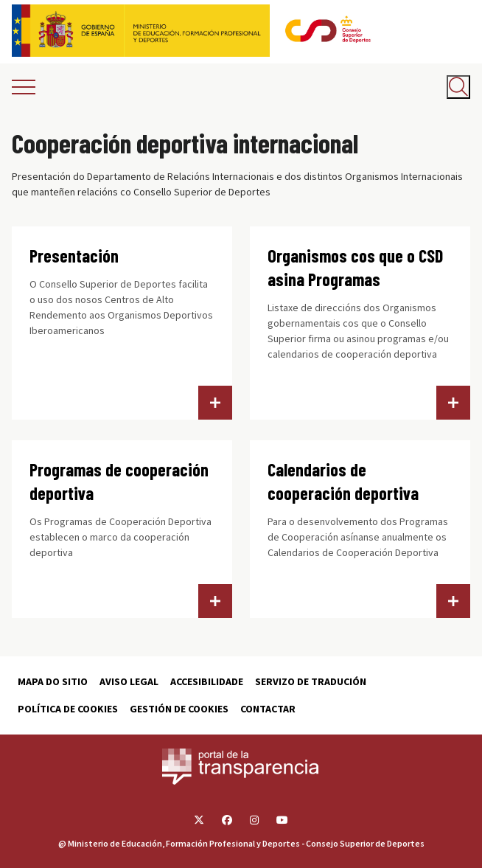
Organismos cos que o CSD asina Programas (355, 267)
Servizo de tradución (311, 681)
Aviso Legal (129, 681)
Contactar (268, 709)
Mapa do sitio (53, 681)
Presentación (74, 256)
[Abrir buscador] (458, 87)
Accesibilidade (207, 681)
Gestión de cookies (179, 709)
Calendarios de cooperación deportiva (343, 481)
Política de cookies (68, 709)
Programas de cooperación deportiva (119, 481)
